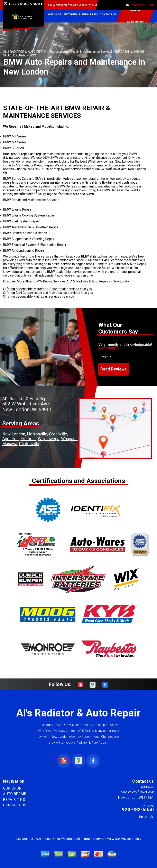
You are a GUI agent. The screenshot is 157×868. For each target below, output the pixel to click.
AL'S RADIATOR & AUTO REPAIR (25, 52)
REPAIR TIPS (90, 14)
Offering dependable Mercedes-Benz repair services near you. (48, 289)
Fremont (28, 439)
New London (14, 434)
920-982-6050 (144, 5)
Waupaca (69, 439)
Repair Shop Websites (58, 839)
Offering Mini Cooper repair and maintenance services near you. (48, 293)
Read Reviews (114, 369)
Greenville (58, 434)
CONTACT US (108, 14)
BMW (32, 55)
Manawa (10, 444)
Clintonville (29, 444)
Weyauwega (49, 439)
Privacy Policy (131, 839)
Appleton (10, 439)
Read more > (108, 349)
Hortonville (37, 434)
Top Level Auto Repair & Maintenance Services (81, 52)
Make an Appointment (135, 16)
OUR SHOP (55, 14)
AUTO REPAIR (72, 14)
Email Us (146, 817)
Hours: (23, 4)
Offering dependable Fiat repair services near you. (39, 296)
